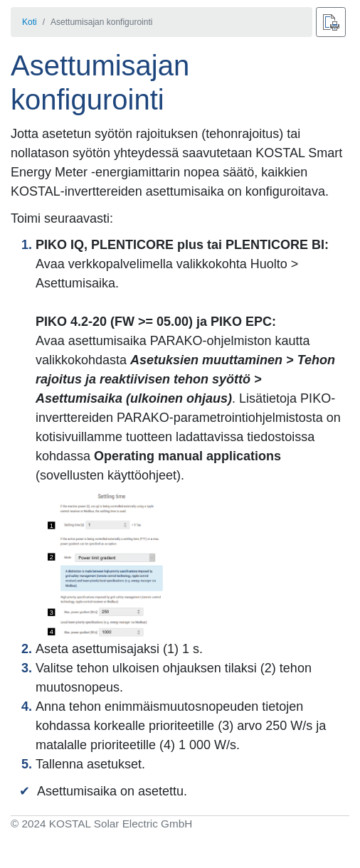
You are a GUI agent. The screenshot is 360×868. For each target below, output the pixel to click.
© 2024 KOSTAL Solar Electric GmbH (101, 824)
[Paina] (331, 22)
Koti (30, 22)
